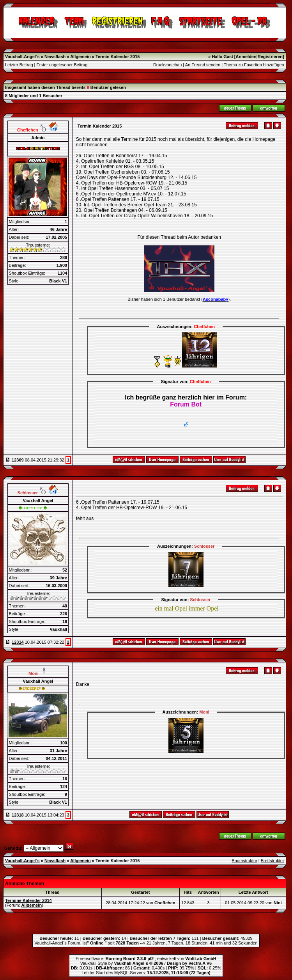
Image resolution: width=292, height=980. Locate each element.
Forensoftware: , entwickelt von (146, 959)
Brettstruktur (273, 861)
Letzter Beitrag (19, 65)
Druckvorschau (167, 65)
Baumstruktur (244, 861)
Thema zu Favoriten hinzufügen (254, 65)
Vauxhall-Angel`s (22, 57)
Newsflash (55, 57)
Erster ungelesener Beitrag (62, 65)
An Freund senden (203, 65)
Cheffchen (165, 903)
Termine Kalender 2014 (28, 900)
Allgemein (81, 57)
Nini (278, 903)
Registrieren (270, 57)
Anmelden (246, 57)
